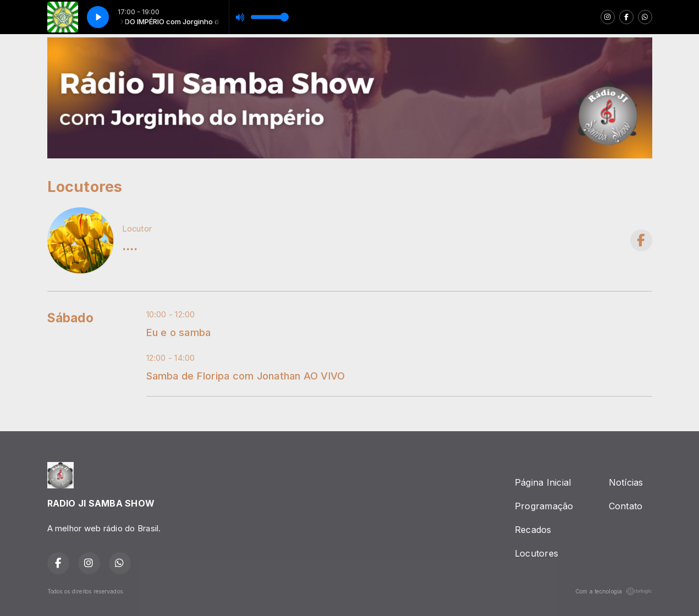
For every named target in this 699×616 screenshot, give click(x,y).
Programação (544, 506)
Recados (533, 530)
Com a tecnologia (614, 591)
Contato (626, 506)
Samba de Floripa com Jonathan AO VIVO (246, 376)
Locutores (536, 553)
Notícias (626, 482)
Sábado (70, 318)
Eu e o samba (179, 332)
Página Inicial (543, 482)
